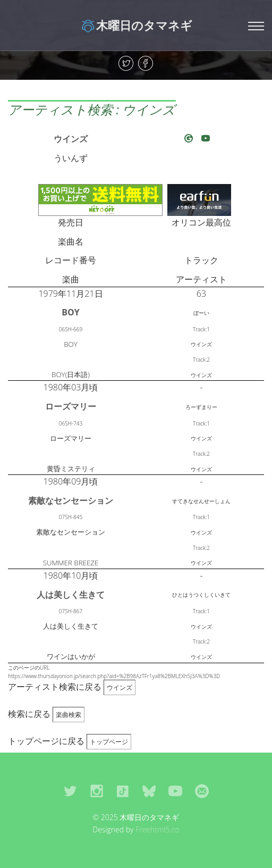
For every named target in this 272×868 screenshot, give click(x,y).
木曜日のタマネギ (136, 25)
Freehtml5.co (158, 829)
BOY (70, 312)
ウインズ (71, 139)
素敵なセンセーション (71, 500)
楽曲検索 (69, 715)
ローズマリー (71, 406)
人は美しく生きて (71, 595)
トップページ (109, 742)
